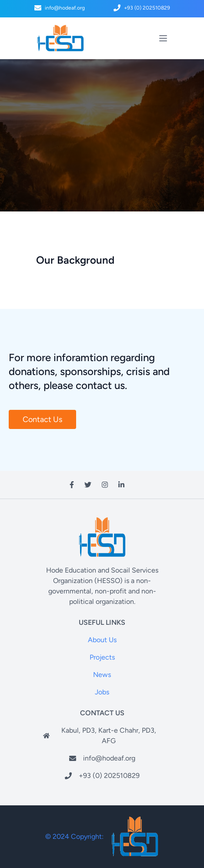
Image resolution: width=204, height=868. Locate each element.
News (102, 675)
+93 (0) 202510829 (109, 776)
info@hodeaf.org (60, 8)
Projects (102, 657)
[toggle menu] (163, 38)
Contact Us (42, 419)
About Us (102, 640)
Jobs (102, 692)
